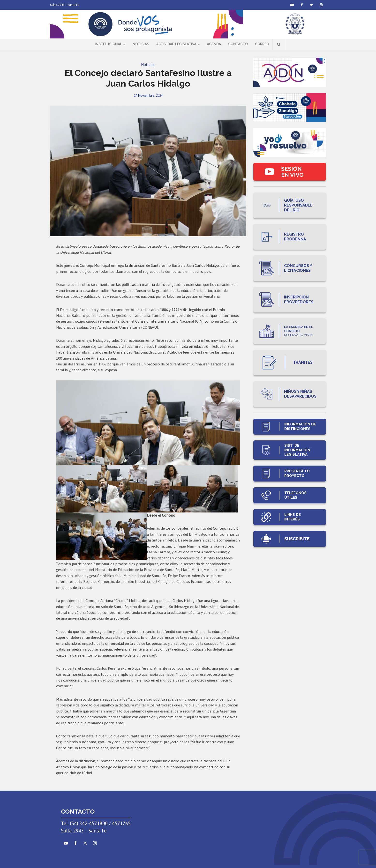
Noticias (141, 44)
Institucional (108, 44)
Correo (262, 44)
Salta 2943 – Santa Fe (65, 5)
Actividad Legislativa (176, 44)
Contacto (238, 44)
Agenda (214, 44)
